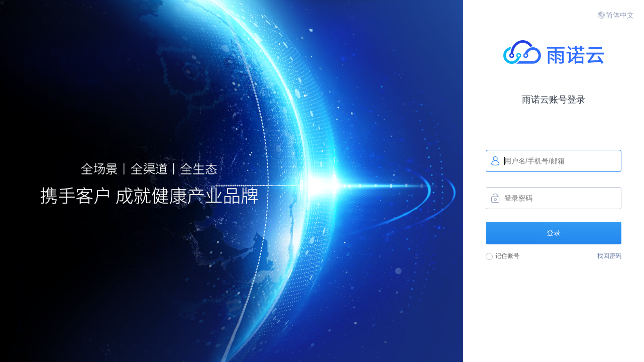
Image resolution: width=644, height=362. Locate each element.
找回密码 (609, 256)
